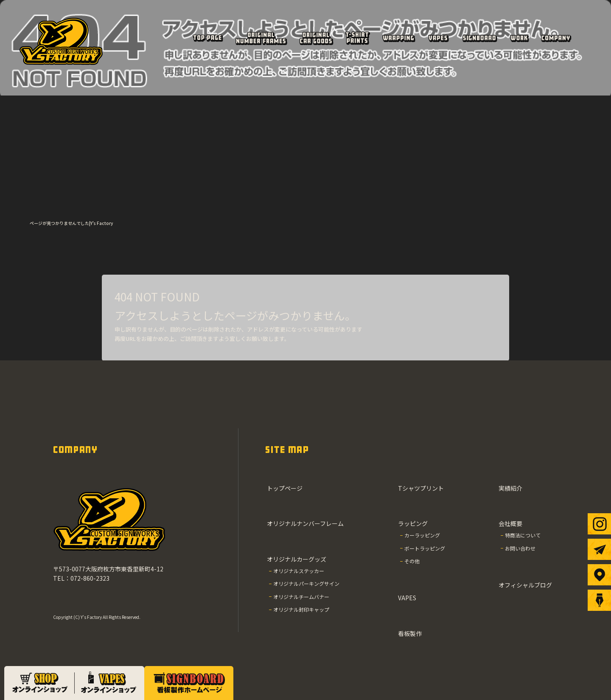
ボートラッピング (425, 548)
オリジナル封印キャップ (301, 609)
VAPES (438, 38)
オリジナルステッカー (299, 571)
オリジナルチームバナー (301, 597)
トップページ (207, 38)
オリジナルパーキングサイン (306, 583)
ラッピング (398, 38)
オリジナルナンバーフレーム (261, 38)
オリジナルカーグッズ (316, 38)
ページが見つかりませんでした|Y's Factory (71, 223)
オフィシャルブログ (525, 585)
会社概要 (556, 38)
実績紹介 (519, 38)
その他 (412, 561)
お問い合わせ (520, 548)
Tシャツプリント (357, 38)
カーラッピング (422, 535)
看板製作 (479, 38)
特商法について (523, 535)
